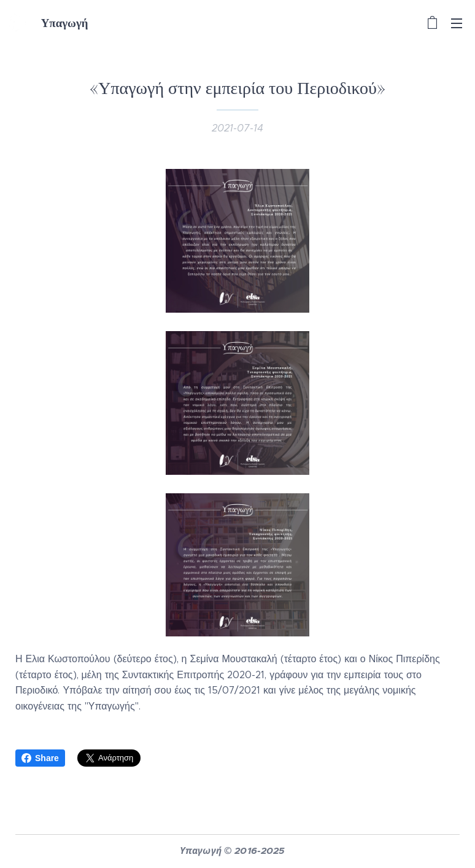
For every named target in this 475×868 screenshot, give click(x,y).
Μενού (457, 23)
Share (40, 758)
